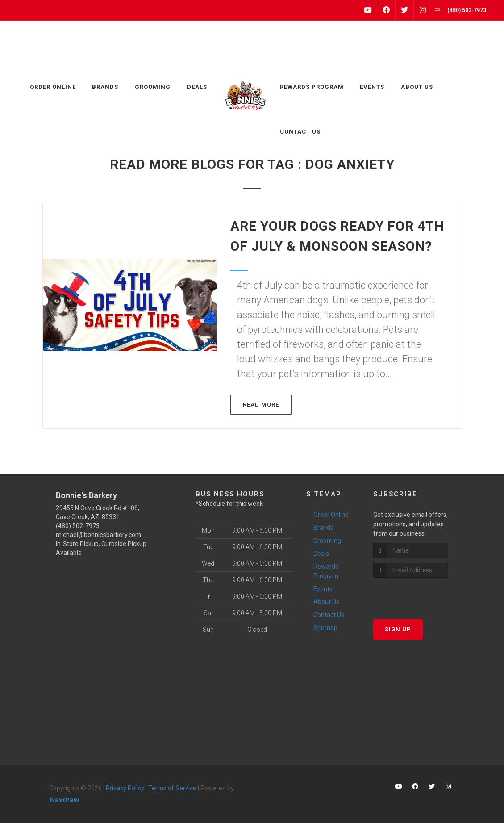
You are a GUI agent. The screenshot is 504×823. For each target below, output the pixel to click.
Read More (261, 405)
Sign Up (398, 629)
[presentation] (421, 594)
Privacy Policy (125, 788)
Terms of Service (172, 788)
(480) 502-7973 (78, 526)
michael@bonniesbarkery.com (98, 535)
